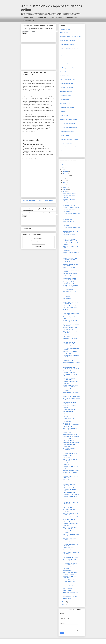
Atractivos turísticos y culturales (71, 442)
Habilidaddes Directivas (66, 92)
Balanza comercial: (68, 590)
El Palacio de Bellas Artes (69, 268)
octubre (65, 174)
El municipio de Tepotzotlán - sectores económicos (70, 283)
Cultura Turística (64, 56)
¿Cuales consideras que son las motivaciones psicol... (71, 372)
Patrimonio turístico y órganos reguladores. (70, 382)
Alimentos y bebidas (68, 550)
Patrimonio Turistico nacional (67, 123)
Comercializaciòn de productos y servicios (71, 36)
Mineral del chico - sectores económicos (70, 332)
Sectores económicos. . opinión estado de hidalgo (71, 321)
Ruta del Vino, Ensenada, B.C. (71, 237)
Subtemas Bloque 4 (28, 20)
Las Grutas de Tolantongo (69, 276)
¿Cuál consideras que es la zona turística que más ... (71, 399)
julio (64, 178)
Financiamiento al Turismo (67, 84)
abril (64, 185)
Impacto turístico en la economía (71, 542)
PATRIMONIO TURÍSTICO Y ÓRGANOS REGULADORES (71, 368)
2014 (63, 169)
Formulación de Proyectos (67, 88)
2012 (63, 604)
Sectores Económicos (68, 346)
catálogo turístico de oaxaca (70, 414)
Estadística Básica (65, 76)
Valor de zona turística (68, 412)
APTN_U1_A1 (66, 482)
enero (65, 192)
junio (64, 180)
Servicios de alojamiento (66, 143)
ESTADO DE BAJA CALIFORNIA (71, 396)
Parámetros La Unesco (69, 499)
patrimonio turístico (68, 570)
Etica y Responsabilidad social (68, 80)
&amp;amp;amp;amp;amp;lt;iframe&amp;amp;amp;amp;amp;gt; (41, 37)
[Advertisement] (5, 606)
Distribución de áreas (68, 548)
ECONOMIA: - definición (69, 217)
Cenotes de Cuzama (68, 289)
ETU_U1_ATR (66, 584)
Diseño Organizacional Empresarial (69, 68)
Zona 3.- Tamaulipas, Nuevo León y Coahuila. (70, 528)
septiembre (66, 176)
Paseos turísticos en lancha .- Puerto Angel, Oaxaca (70, 581)
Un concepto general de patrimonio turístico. (69, 507)
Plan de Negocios (64, 135)
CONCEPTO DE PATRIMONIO (71, 437)
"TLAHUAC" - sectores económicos (69, 310)
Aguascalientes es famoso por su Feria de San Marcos (70, 279)
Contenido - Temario (29, 17)
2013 (63, 602)
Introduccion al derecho (66, 96)
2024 (63, 163)
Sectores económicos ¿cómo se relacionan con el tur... (71, 286)
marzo (65, 187)
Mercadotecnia (64, 111)
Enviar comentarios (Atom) (42, 205)
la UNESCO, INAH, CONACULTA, (68, 456)
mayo (65, 183)
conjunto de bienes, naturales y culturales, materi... (71, 356)
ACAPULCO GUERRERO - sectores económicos (70, 343)
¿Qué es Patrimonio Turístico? (71, 365)
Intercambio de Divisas (69, 586)
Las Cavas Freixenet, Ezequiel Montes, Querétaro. (71, 328)
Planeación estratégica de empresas (69, 139)
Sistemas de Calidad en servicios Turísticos (71, 147)
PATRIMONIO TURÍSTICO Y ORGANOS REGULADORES (71, 494)
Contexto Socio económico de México (69, 48)
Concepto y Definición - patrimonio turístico (69, 440)
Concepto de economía (69, 205)
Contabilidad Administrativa (67, 44)
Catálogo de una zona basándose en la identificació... (68, 420)
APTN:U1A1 (66, 480)
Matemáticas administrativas (67, 107)
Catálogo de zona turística (69, 409)
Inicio (40, 201)
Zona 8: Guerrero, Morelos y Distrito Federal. (70, 539)
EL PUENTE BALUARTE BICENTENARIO (69, 299)
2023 (63, 165)
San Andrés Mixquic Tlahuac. (70, 256)
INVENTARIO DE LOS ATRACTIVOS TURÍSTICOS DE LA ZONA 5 (71, 425)
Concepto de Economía (69, 219)
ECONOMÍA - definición (69, 222)
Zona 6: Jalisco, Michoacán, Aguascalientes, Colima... (70, 429)
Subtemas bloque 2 (57, 17)
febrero (65, 189)
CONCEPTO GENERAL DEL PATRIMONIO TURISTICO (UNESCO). (70, 502)
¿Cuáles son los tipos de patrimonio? (69, 449)
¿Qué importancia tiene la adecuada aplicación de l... (70, 557)
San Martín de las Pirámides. (70, 274)
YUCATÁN (65, 416)
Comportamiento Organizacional (68, 40)
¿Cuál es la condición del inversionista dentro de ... (70, 560)
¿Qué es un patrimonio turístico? (71, 363)
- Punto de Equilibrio (68, 588)
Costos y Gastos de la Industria (68, 52)
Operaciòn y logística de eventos (68, 119)
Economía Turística (65, 72)
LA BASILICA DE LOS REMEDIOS (68, 336)
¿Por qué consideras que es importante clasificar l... (70, 573)
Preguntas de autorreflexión (70, 596)
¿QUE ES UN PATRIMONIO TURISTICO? (70, 352)
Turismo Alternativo (65, 151)
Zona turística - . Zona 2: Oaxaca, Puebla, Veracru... (70, 379)
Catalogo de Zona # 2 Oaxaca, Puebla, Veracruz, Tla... (71, 386)
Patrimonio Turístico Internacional (68, 127)
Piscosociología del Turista (67, 131)
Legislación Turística (65, 103)
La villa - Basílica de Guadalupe (71, 262)
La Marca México (64, 100)
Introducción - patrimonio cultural (71, 434)
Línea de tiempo (67, 598)
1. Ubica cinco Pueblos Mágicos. (71, 470)
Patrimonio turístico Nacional (70, 496)
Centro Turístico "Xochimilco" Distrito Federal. (70, 244)
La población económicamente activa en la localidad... (71, 593)
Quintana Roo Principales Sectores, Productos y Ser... (71, 240)
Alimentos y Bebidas (65, 30)
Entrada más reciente (29, 201)
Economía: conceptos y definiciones (69, 200)
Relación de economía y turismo (71, 208)
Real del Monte (67, 250)
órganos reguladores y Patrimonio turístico (68, 360)
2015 (63, 167)
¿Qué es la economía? (69, 203)
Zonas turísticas (67, 432)
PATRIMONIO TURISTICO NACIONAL (70, 445)
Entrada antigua (50, 201)
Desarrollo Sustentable (66, 64)
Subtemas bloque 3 (71, 17)
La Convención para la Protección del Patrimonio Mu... (70, 489)
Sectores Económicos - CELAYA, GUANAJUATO (71, 303)
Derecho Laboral (64, 60)
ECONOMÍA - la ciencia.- (69, 194)
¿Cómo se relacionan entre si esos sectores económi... (70, 307)
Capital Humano (64, 32)
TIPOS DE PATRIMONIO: (69, 519)
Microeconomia (64, 115)
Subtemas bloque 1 (43, 17)
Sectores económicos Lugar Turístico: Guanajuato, (70, 259)
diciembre (66, 171)
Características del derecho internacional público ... (70, 564)
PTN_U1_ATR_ (67, 521)
